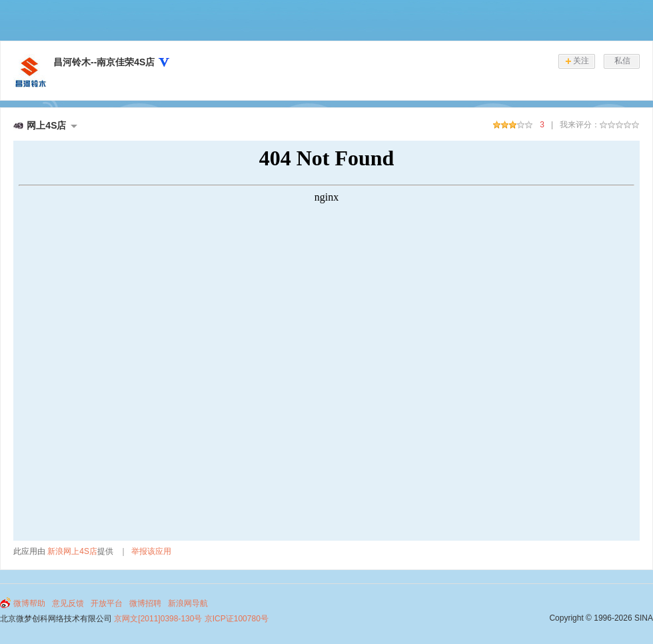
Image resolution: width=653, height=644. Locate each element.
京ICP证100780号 (237, 619)
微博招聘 (145, 603)
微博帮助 (29, 603)
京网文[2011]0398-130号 (158, 619)
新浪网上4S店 (72, 551)
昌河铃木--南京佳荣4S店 (104, 62)
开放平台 (107, 603)
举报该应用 (151, 551)
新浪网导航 (188, 603)
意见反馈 (68, 603)
